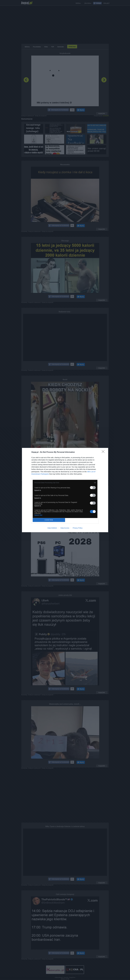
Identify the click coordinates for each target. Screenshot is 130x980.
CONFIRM (49, 520)
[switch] (93, 488)
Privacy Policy (78, 528)
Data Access (65, 528)
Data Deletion (52, 528)
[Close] (104, 452)
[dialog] (65, 490)
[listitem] (65, 483)
